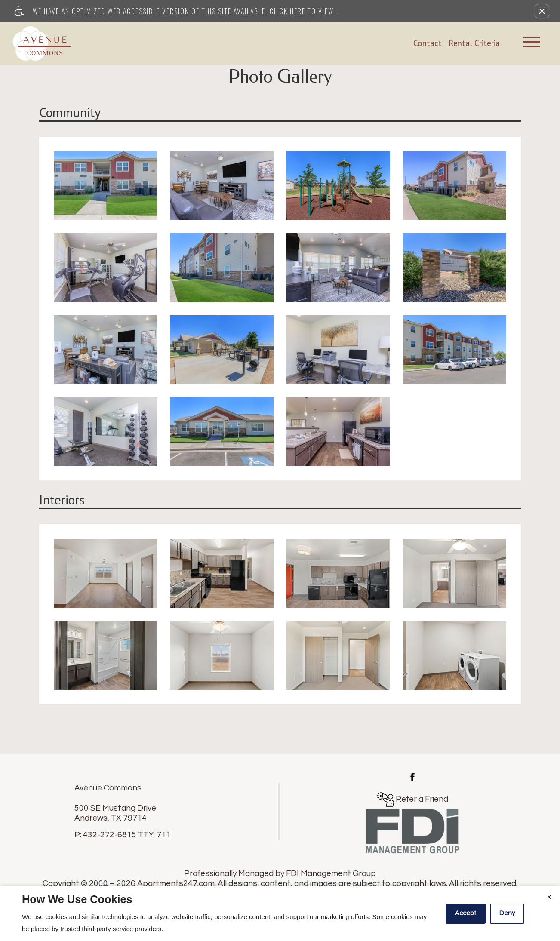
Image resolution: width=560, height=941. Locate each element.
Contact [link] (428, 43)
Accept (466, 913)
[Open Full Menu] (532, 43)
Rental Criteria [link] (474, 43)
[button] (542, 11)
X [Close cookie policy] (549, 897)
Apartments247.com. (177, 883)
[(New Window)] (412, 776)
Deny (507, 913)
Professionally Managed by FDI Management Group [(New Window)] (280, 873)
